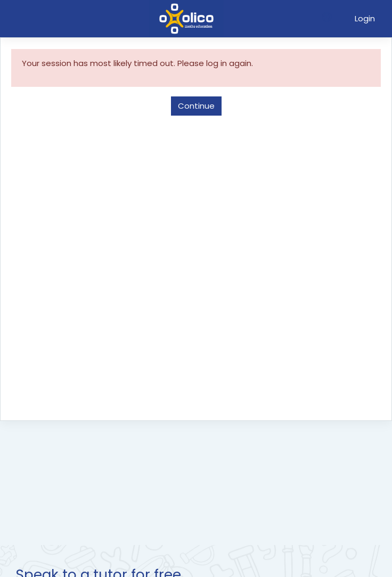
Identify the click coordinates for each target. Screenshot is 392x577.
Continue (196, 106)
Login (365, 18)
